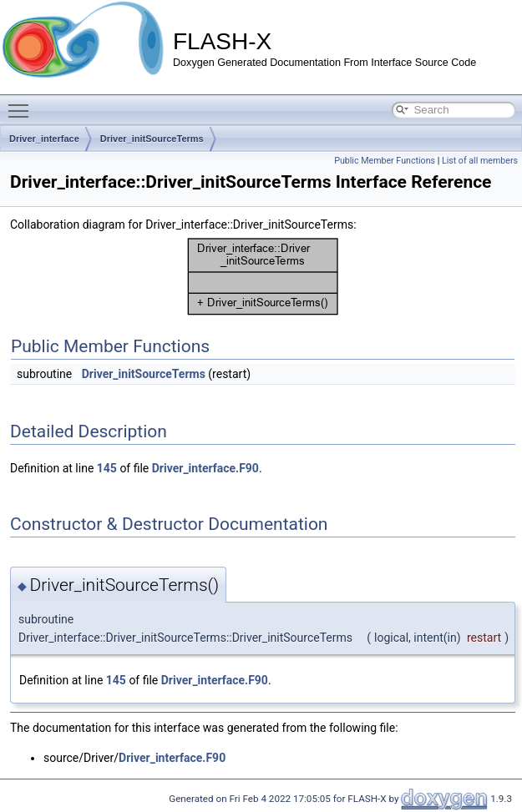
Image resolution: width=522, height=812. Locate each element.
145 (107, 468)
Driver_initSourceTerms (152, 139)
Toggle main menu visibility (23, 103)
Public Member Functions (385, 161)
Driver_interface (44, 139)
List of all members (480, 161)
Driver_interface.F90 (205, 468)
